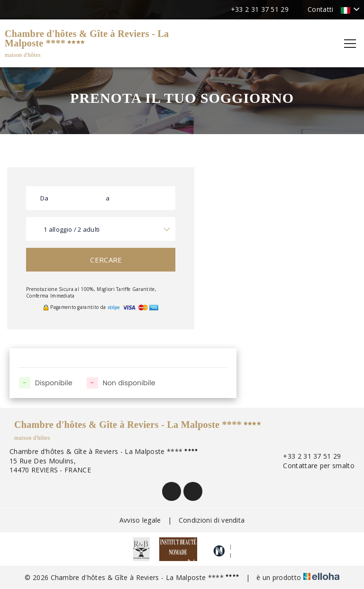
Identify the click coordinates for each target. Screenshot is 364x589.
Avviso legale (140, 520)
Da (45, 198)
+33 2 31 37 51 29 (306, 456)
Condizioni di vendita (212, 520)
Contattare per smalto (313, 466)
